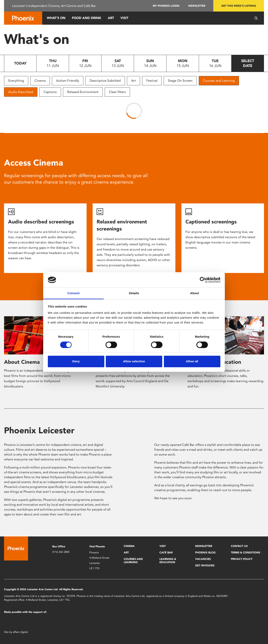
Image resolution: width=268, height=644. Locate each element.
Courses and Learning (219, 81)
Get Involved (205, 565)
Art (111, 18)
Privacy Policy (242, 559)
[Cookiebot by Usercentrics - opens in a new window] (203, 280)
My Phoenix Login (166, 6)
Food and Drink (87, 18)
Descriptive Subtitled (105, 81)
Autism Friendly (68, 81)
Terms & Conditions (245, 553)
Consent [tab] (74, 293)
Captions (50, 92)
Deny (76, 361)
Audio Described (21, 92)
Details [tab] (134, 293)
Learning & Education (168, 561)
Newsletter (197, 6)
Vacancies (203, 559)
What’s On (56, 18)
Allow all (192, 361)
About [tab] (195, 293)
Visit (124, 18)
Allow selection (134, 361)
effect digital (20, 632)
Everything (16, 81)
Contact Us (239, 546)
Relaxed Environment (83, 92)
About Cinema (22, 362)
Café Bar (166, 553)
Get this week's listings (239, 6)
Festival (152, 81)
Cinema (40, 81)
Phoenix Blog (205, 553)
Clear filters (117, 92)
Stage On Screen (180, 81)
